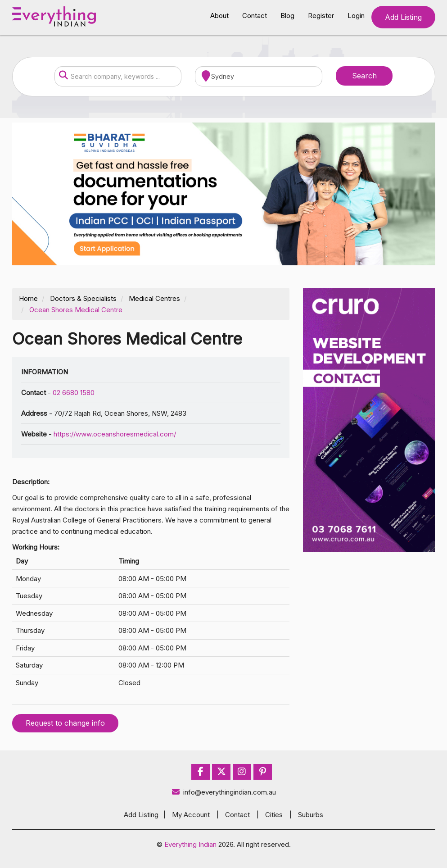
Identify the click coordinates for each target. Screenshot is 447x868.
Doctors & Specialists (83, 298)
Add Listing (403, 17)
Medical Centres (154, 298)
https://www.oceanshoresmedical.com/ (115, 434)
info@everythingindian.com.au (223, 792)
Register (321, 16)
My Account (191, 815)
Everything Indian (190, 844)
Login (356, 16)
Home (28, 298)
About (219, 16)
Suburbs (311, 815)
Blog (287, 16)
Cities (274, 815)
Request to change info (65, 723)
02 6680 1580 (74, 393)
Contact (255, 16)
